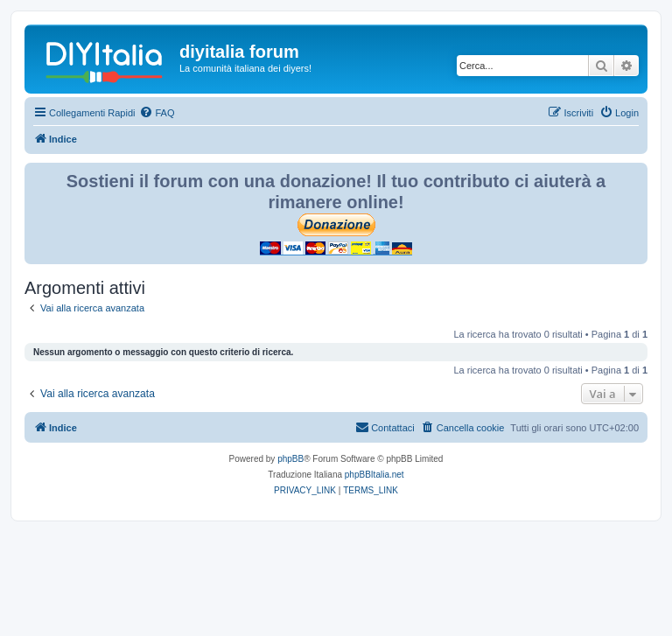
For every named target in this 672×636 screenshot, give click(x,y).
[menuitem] (157, 113)
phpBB (290, 459)
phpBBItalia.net (374, 475)
